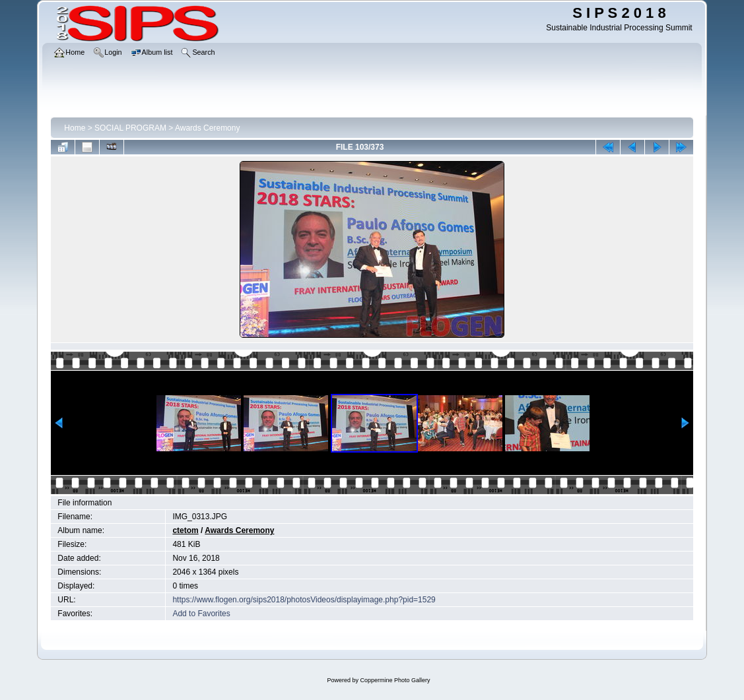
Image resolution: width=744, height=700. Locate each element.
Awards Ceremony (207, 128)
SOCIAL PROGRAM (130, 128)
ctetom (185, 530)
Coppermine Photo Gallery (395, 680)
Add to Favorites (201, 614)
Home (75, 128)
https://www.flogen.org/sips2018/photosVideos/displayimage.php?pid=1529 (304, 600)
